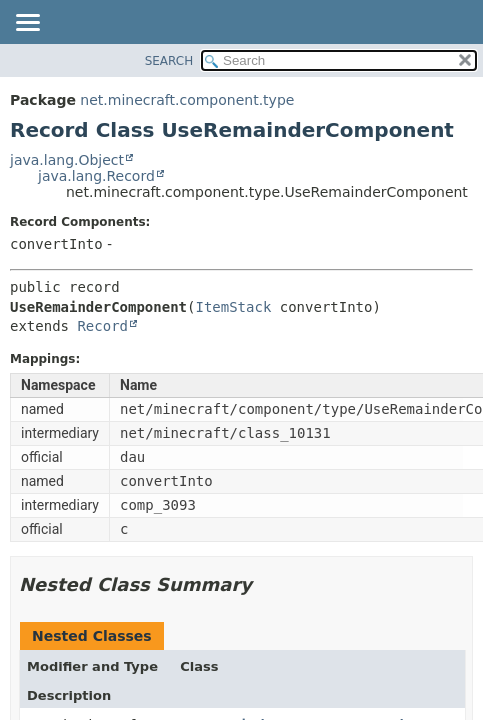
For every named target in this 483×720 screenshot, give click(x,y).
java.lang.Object (67, 160)
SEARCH (169, 61)
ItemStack (233, 307)
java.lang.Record (96, 176)
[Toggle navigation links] (27, 24)
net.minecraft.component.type (187, 100)
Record (102, 326)
